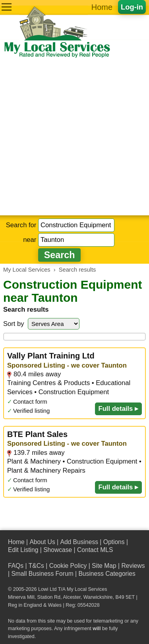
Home (102, 7)
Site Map (104, 566)
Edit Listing (23, 550)
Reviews (133, 566)
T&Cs (36, 566)
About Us (42, 542)
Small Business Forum (42, 574)
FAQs (16, 566)
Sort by (14, 324)
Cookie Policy (68, 566)
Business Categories (107, 574)
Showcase (58, 550)
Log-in (132, 7)
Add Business (79, 542)
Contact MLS (95, 550)
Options (114, 542)
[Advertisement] (74, 137)
